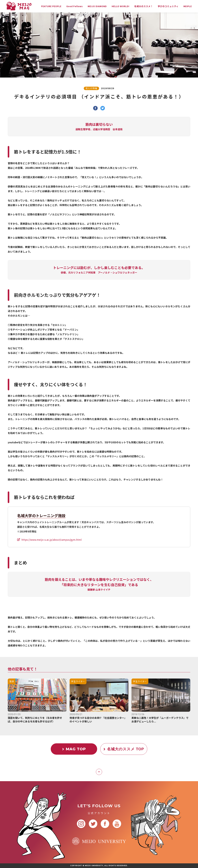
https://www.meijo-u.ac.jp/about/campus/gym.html (52, 540)
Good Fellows (75, 6)
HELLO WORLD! (121, 6)
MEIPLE (188, 6)
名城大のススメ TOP (124, 749)
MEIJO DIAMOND (97, 6)
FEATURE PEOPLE (51, 6)
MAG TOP (74, 749)
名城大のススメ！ (144, 6)
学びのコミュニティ (168, 6)
